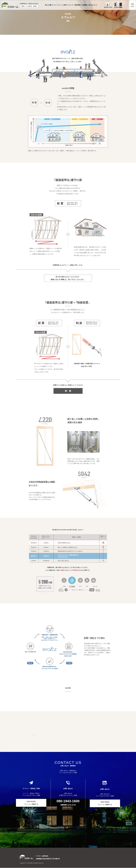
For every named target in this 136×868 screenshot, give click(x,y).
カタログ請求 (118, 5)
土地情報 (84, 5)
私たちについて (93, 5)
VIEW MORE (31, 803)
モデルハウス (108, 5)
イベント (59, 5)
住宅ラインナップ (68, 5)
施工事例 (78, 5)
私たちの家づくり (50, 5)
